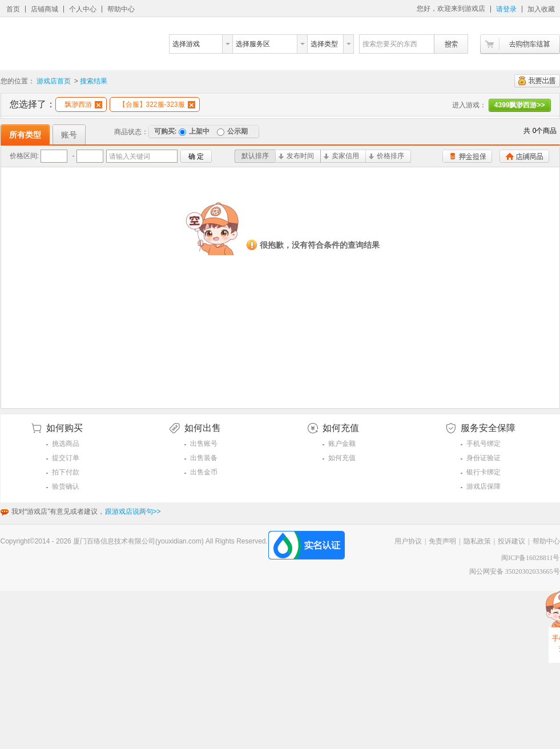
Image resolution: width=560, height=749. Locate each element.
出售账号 (204, 444)
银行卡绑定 (484, 472)
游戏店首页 (54, 81)
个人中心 (83, 9)
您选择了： (33, 104)
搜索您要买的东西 (390, 44)
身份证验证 (484, 458)
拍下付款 (66, 472)
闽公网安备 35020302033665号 (515, 571)
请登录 (506, 9)
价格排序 (386, 156)
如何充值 (342, 458)
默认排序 (255, 156)
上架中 (194, 131)
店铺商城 (45, 9)
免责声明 (442, 541)
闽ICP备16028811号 (530, 558)
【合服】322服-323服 (157, 104)
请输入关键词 (130, 156)
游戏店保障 (484, 486)
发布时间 (296, 156)
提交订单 (66, 458)
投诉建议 (511, 541)
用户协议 (408, 541)
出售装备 (204, 458)
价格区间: (24, 156)
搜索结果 (94, 81)
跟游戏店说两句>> (133, 512)
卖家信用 (341, 156)
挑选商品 (66, 444)
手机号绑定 (484, 444)
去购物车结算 (520, 44)
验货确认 (66, 486)
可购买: (166, 131)
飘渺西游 (83, 104)
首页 (13, 9)
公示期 (232, 131)
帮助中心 (121, 9)
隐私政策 (477, 541)
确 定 (196, 156)
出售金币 (204, 472)
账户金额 (342, 444)
